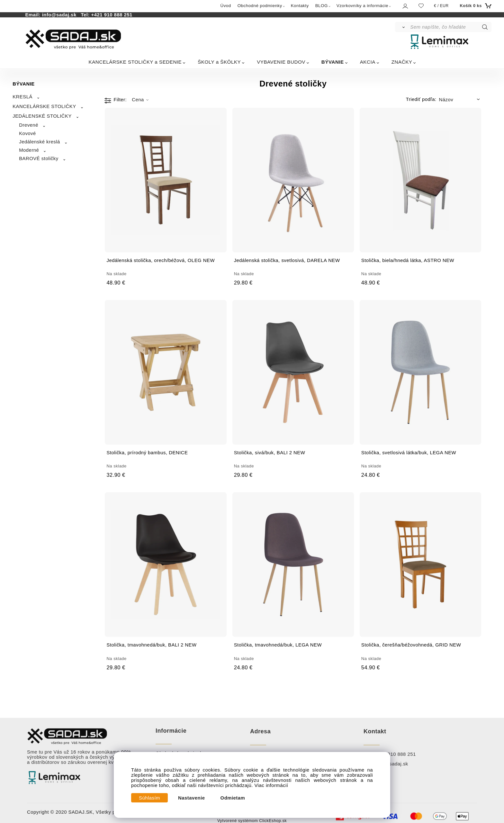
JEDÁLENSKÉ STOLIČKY (42, 116)
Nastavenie (192, 798)
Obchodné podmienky (260, 6)
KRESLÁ (22, 97)
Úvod (226, 6)
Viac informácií (271, 785)
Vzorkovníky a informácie (362, 6)
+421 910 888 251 (112, 15)
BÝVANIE (333, 62)
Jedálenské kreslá (40, 142)
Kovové (27, 133)
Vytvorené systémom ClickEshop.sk (252, 821)
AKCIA (368, 62)
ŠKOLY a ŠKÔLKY (219, 62)
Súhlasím (149, 798)
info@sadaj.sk (61, 15)
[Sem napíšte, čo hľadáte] (450, 27)
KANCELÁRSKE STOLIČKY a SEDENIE (135, 62)
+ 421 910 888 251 (395, 754)
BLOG (322, 6)
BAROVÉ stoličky (39, 158)
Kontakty (300, 6)
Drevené (29, 125)
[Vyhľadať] (402, 27)
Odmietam (233, 798)
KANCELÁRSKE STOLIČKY (44, 106)
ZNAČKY (402, 62)
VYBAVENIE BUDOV (281, 62)
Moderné (29, 150)
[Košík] (475, 6)
